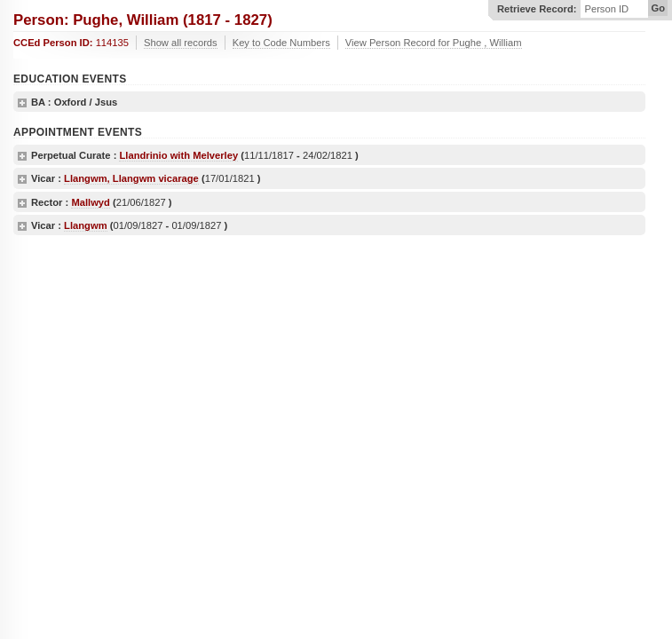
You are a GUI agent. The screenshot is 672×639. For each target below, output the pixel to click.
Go (658, 8)
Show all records (181, 43)
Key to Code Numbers (281, 43)
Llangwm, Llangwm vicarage (131, 178)
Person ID (606, 9)
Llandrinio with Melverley (178, 155)
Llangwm (85, 225)
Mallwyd (91, 202)
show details (22, 103)
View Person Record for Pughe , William (434, 43)
